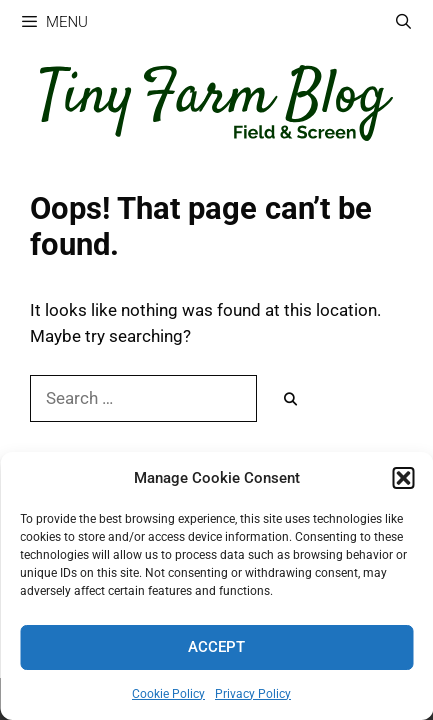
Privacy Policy (253, 694)
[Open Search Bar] (403, 22)
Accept (216, 647)
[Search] (290, 400)
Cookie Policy (168, 694)
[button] (403, 478)
